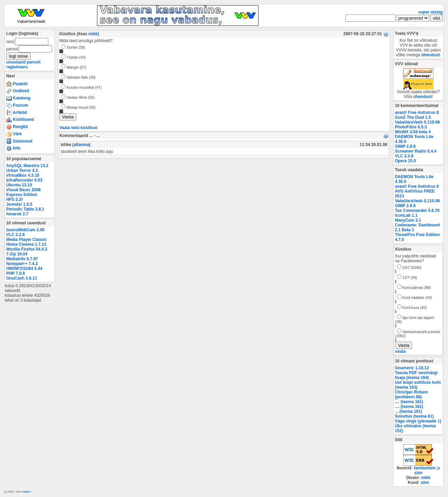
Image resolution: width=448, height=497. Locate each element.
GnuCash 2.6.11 (22, 278)
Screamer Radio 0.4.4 (416, 151)
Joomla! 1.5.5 (19, 204)
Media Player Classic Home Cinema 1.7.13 (27, 242)
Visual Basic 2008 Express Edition (23, 192)
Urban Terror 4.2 (22, 170)
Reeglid (17, 127)
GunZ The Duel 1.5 (413, 117)
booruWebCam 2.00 (25, 230)
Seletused (19, 141)
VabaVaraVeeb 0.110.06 (417, 122)
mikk (93, 34)
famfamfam (425, 468)
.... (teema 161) (409, 402)
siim (418, 473)
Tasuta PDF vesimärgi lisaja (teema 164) (416, 375)
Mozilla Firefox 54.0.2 (27, 249)
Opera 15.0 (405, 161)
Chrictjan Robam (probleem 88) (411, 394)
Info (13, 148)
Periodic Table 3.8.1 (25, 209)
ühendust (431, 55)
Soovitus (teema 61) (414, 416)
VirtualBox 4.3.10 (23, 175)
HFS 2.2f (14, 199)
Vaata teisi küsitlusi (78, 128)
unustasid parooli (23, 62)
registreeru (17, 67)
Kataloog (18, 98)
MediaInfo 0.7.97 (22, 259)
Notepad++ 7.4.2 (22, 264)
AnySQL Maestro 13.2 (27, 166)
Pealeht (17, 84)
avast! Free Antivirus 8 (417, 113)
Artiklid (17, 113)
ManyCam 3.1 (408, 220)
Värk (14, 134)
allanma (81, 145)
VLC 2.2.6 (16, 235)
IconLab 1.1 (406, 215)
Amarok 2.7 (17, 214)
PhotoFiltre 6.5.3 (411, 127)
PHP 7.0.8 (16, 273)
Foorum (17, 105)
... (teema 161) (408, 411)
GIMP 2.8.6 (405, 146)
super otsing (431, 12)
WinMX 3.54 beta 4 (413, 132)
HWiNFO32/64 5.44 (24, 269)
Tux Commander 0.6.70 (417, 211)
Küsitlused (20, 119)
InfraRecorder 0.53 (24, 180)
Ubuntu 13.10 (19, 185)
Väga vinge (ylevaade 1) (418, 421)
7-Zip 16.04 (17, 254)
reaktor (27, 492)
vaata (400, 351)
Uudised (18, 91)
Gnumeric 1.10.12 (412, 368)
